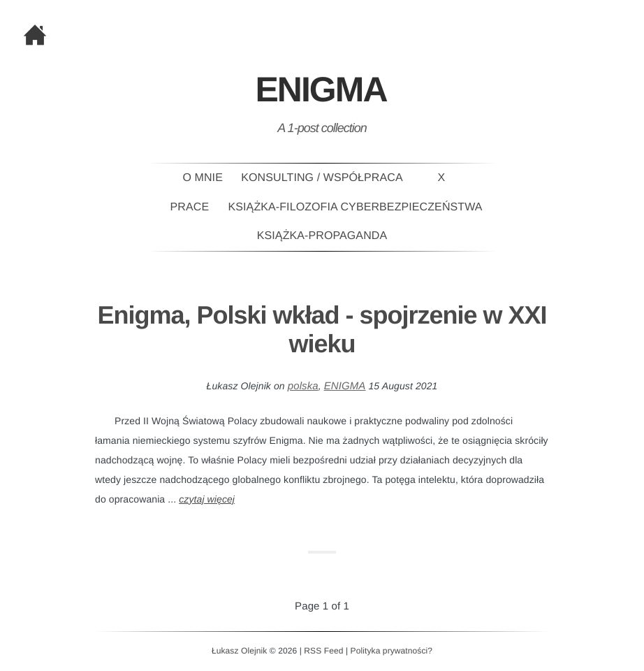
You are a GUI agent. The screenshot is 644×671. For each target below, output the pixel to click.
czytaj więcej (207, 499)
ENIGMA (345, 386)
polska (303, 386)
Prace (190, 207)
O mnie (203, 178)
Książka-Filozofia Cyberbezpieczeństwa (356, 207)
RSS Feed (323, 651)
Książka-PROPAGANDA (322, 236)
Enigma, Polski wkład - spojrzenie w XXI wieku (322, 329)
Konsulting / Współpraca (322, 178)
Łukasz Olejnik (239, 651)
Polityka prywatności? (391, 651)
